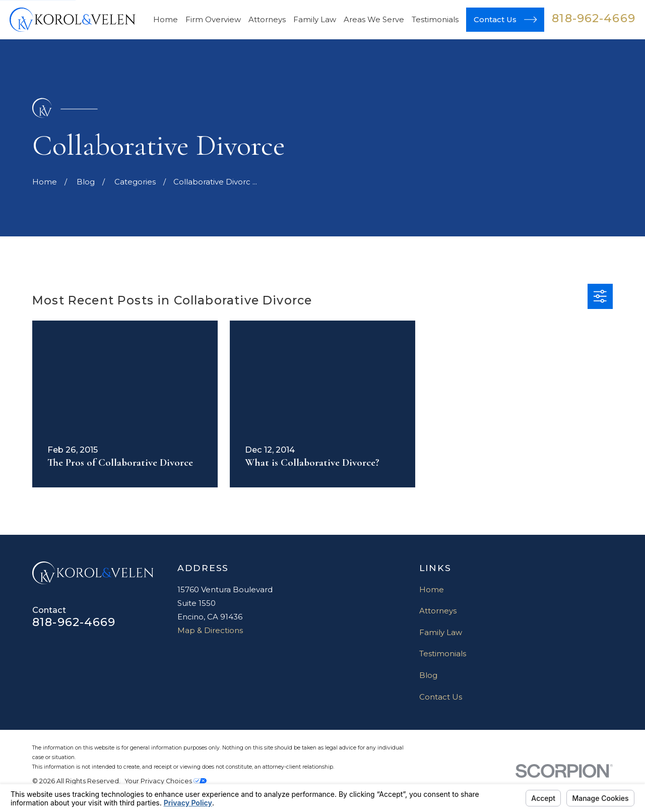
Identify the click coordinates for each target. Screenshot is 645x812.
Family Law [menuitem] (315, 19)
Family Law (441, 632)
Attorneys (438, 611)
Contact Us (441, 697)
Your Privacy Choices (166, 781)
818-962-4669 (594, 18)
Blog (428, 675)
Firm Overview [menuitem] (213, 19)
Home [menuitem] (166, 19)
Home (432, 589)
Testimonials (443, 653)
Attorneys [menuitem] (267, 19)
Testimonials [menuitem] (435, 19)
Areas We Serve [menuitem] (374, 19)
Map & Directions (210, 630)
